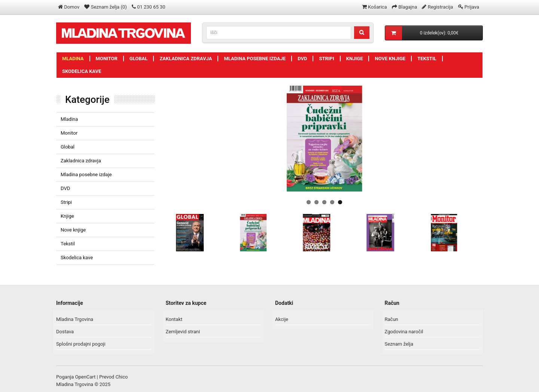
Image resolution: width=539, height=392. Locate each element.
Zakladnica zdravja (186, 59)
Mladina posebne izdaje (255, 59)
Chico (121, 377)
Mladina (73, 59)
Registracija (441, 7)
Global (139, 59)
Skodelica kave (82, 71)
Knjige (355, 59)
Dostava (65, 332)
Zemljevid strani (183, 332)
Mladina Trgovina (75, 319)
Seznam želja (399, 344)
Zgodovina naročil (404, 332)
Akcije (282, 319)
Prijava (472, 7)
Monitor (107, 59)
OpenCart (86, 377)
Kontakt (174, 319)
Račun (392, 319)
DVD (302, 59)
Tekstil (427, 59)
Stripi (326, 59)
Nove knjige (390, 59)
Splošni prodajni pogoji (81, 344)
